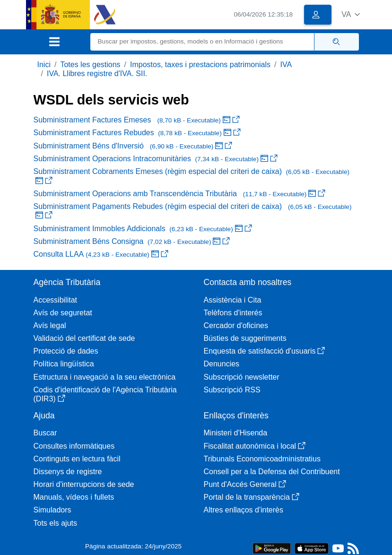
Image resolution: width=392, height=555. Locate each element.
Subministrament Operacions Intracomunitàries (156, 159)
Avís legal (50, 325)
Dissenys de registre (68, 472)
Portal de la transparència (252, 497)
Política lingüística (64, 364)
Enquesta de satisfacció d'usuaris (265, 351)
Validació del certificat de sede (84, 338)
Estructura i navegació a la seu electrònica (105, 377)
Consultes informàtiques (74, 446)
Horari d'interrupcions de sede (84, 484)
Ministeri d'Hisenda (236, 433)
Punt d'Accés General (245, 484)
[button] (351, 14)
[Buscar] (202, 42)
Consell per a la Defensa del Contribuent (272, 472)
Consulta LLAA (101, 254)
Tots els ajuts (55, 523)
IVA (286, 65)
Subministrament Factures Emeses (137, 120)
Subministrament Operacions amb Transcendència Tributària (180, 194)
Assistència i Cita (233, 300)
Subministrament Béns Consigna (132, 241)
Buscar (45, 433)
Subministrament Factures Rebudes (137, 133)
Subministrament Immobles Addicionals (143, 229)
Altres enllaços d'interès (244, 510)
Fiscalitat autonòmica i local (255, 446)
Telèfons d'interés (233, 313)
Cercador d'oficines (236, 325)
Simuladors (52, 510)
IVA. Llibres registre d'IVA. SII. (97, 74)
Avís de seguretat (63, 313)
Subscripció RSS (232, 390)
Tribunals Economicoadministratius (262, 459)
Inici (44, 65)
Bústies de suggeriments (245, 338)
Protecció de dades (66, 351)
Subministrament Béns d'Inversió (133, 146)
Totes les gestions (90, 65)
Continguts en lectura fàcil (77, 459)
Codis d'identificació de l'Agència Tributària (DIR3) (105, 394)
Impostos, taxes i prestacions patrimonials (200, 65)
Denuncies (222, 364)
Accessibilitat (55, 300)
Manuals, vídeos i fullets (74, 497)
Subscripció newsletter (242, 377)
